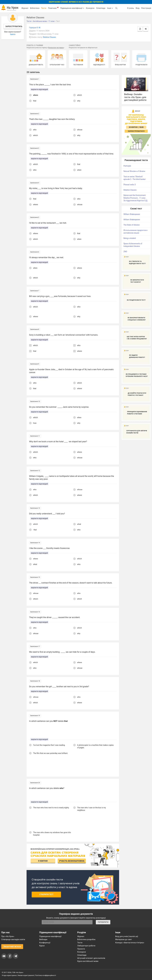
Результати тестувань (56, 48)
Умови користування (26, 975)
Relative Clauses (49, 37)
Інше (110, 8)
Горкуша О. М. (35, 28)
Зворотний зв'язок (12, 947)
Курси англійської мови (88, 961)
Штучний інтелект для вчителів (91, 958)
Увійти (13, 34)
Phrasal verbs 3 (130, 185)
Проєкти (81, 949)
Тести (44, 8)
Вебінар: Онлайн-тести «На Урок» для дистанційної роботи (135, 97)
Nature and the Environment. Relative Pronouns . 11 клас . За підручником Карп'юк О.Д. (136, 198)
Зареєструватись (14, 26)
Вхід (138, 8)
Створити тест (46, 894)
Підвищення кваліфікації (72, 8)
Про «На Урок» (8, 936)
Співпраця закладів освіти (13, 939)
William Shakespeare (132, 214)
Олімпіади (82, 955)
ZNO (125, 252)
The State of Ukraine (132, 225)
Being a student (130, 238)
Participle (127, 166)
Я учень (130, 8)
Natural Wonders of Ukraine (134, 171)
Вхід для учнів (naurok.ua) (127, 936)
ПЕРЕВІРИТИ (103, 922)
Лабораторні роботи (86, 946)
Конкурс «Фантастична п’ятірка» (130, 943)
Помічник (53, 8)
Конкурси (90, 8)
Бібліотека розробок (86, 939)
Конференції (45, 943)
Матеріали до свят (124, 939)
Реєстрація (146, 8)
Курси (42, 946)
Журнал (25, 8)
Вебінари (43, 939)
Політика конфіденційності (45, 975)
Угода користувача (9, 975)
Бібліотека (35, 8)
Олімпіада (101, 8)
